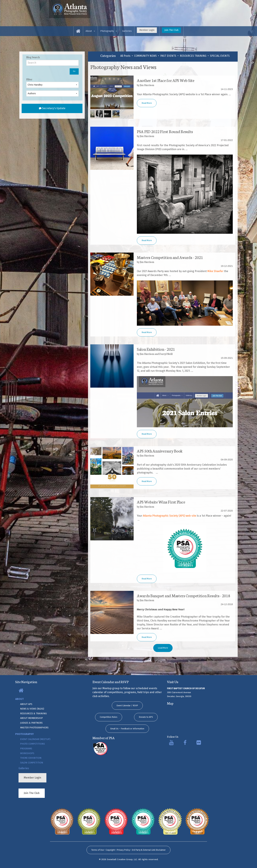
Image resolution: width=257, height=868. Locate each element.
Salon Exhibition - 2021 (156, 349)
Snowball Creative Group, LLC (122, 859)
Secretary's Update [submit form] (52, 108)
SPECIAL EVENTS (220, 56)
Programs (26, 749)
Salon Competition (32, 763)
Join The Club (171, 30)
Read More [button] (147, 103)
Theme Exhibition (31, 758)
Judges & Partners (31, 723)
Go (74, 71)
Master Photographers (34, 728)
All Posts (125, 56)
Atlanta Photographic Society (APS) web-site (170, 516)
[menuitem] (78, 31)
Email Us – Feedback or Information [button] (127, 729)
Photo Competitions (33, 744)
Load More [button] (163, 648)
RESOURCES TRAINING (193, 56)
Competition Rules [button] (109, 717)
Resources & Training (33, 714)
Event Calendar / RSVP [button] (127, 705)
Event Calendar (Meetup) (35, 739)
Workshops (27, 753)
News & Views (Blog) (32, 709)
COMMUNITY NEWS (145, 56)
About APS (26, 704)
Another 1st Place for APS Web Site (166, 80)
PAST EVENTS (168, 56)
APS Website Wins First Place (161, 502)
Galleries (127, 31)
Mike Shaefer (215, 271)
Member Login (147, 30)
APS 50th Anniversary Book (160, 451)
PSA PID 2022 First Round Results (165, 131)
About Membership (31, 718)
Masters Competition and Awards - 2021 (170, 257)
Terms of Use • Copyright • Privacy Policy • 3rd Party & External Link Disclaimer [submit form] (128, 850)
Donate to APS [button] (146, 717)
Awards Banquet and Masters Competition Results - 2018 (184, 595)
